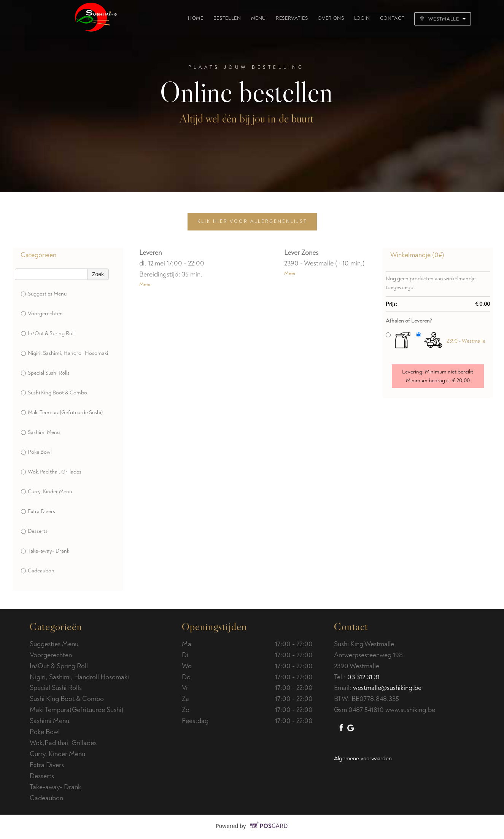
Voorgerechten (42, 314)
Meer (145, 284)
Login (362, 18)
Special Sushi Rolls (45, 373)
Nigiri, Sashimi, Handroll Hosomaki (64, 353)
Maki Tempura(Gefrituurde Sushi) (62, 413)
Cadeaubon (38, 571)
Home (196, 18)
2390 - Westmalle (466, 341)
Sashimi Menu (40, 432)
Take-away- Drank (45, 551)
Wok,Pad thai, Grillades (51, 472)
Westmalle (442, 19)
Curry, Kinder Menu (46, 492)
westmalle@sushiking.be (387, 688)
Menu (259, 18)
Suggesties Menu (44, 294)
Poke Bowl (36, 452)
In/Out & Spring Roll (48, 334)
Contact (392, 18)
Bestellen (227, 18)
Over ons (331, 18)
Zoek (98, 274)
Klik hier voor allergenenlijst (252, 222)
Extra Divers (38, 512)
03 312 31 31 (363, 677)
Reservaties (292, 18)
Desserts (34, 531)
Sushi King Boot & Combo (54, 393)
